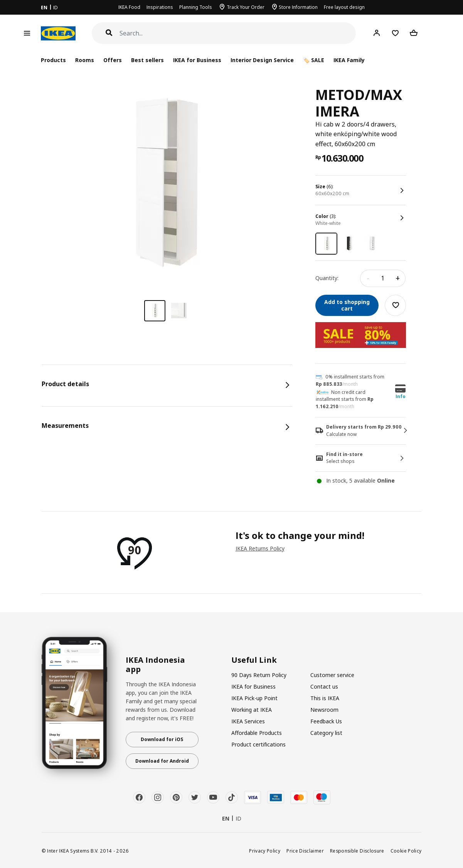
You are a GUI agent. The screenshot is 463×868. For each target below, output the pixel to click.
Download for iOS (162, 739)
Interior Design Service (262, 60)
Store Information (298, 7)
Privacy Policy (265, 851)
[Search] (238, 33)
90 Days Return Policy (259, 675)
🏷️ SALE (314, 60)
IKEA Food (129, 7)
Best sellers (147, 60)
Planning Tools (196, 7)
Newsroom (324, 710)
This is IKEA (325, 698)
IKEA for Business (197, 60)
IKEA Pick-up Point (254, 698)
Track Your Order (246, 7)
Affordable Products (257, 733)
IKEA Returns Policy (260, 548)
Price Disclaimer (305, 851)
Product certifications (258, 744)
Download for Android (162, 761)
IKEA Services (248, 721)
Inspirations (160, 7)
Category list (326, 733)
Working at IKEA (252, 710)
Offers (113, 60)
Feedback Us (326, 721)
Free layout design (344, 7)
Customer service (332, 675)
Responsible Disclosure (357, 851)
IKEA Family (349, 60)
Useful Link (254, 660)
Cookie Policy (406, 851)
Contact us (324, 686)
